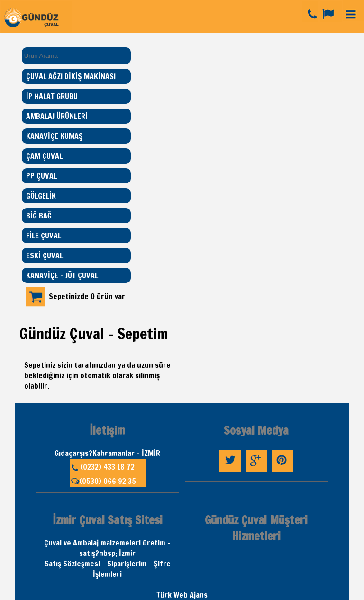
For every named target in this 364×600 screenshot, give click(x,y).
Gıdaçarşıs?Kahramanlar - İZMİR (107, 453)
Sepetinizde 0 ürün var (87, 296)
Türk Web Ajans (182, 595)
